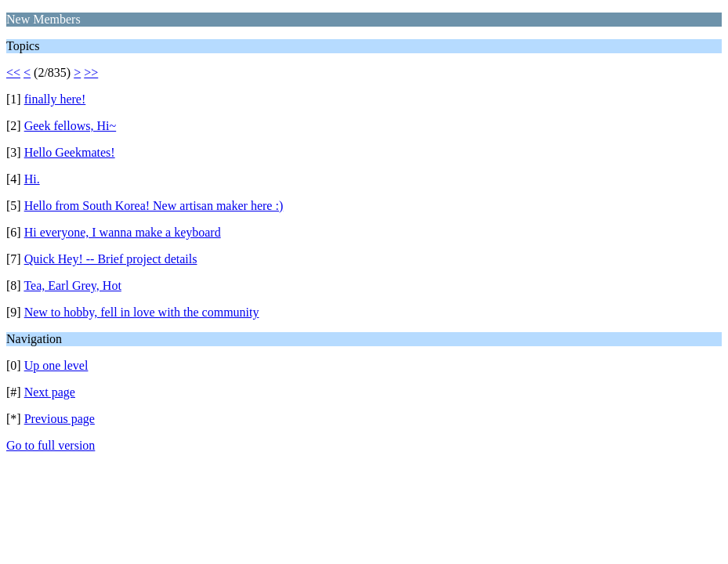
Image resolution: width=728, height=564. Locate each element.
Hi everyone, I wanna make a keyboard (123, 232)
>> (91, 72)
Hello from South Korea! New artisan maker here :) (154, 206)
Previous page (60, 419)
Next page (50, 392)
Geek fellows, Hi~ (71, 126)
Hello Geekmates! (70, 152)
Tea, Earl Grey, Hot (72, 286)
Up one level (56, 365)
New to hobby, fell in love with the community (142, 312)
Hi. (32, 179)
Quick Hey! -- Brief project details (111, 259)
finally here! (55, 99)
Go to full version (51, 445)
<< (13, 72)
